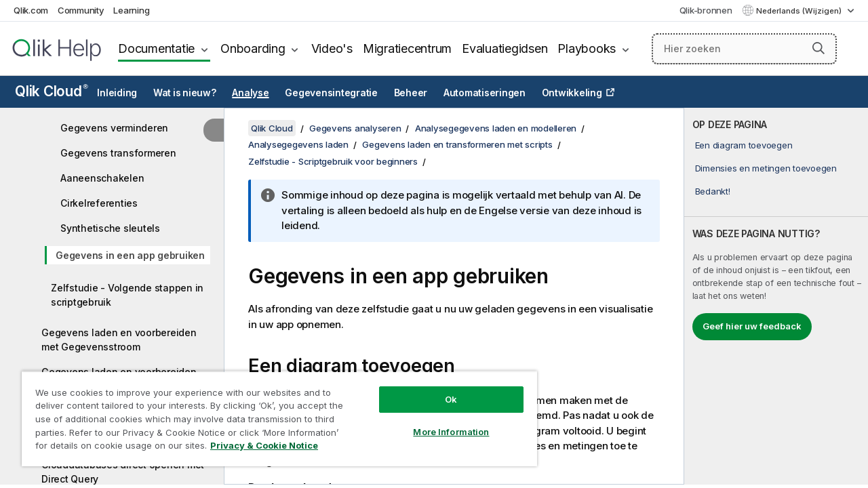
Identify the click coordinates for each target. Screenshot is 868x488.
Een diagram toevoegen (744, 145)
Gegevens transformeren (118, 153)
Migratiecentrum (407, 48)
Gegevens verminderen (114, 128)
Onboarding (253, 48)
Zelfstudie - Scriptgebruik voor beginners (333, 161)
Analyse (250, 93)
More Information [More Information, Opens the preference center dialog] (441, 422)
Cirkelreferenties (99, 203)
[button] (818, 48)
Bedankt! (713, 191)
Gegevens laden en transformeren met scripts (457, 144)
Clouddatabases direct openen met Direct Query (123, 472)
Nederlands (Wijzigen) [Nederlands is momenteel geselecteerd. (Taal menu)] (800, 11)
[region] (273, 413)
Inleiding (117, 93)
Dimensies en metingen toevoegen (766, 168)
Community (81, 10)
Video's (332, 48)
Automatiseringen (485, 93)
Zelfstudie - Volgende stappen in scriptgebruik (127, 295)
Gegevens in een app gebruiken (130, 255)
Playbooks (587, 48)
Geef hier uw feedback (752, 326)
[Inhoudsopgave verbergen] (214, 130)
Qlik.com (31, 10)
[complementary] (776, 296)
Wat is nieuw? (185, 93)
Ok (441, 389)
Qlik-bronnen (706, 10)
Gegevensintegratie (331, 93)
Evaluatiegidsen (505, 48)
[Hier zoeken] (744, 49)
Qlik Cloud (52, 91)
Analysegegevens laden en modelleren (496, 128)
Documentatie (156, 48)
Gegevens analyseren (355, 128)
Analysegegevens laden (298, 144)
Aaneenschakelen (102, 178)
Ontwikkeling (572, 93)
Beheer (411, 93)
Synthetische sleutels (110, 228)
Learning (131, 10)
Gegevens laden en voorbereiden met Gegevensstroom (119, 340)
